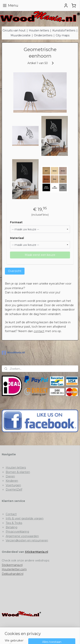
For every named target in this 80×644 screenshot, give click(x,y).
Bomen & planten (18, 472)
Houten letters (39, 30)
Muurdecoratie (21, 35)
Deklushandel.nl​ (13, 574)
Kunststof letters (64, 30)
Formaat (16, 222)
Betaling (11, 527)
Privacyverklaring (17, 532)
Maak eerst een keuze (40, 255)
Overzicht (15, 271)
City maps (63, 35)
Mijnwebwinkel (46, 637)
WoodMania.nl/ (13, 353)
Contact (11, 514)
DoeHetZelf (14, 490)
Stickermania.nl (12, 565)
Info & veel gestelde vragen (25, 518)
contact (39, 331)
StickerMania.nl (36, 552)
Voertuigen (13, 485)
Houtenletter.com (14, 569)
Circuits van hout (14, 30)
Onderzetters (43, 35)
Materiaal (17, 238)
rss (47, 630)
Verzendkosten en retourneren (27, 540)
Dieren (10, 476)
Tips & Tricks (14, 523)
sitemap (40, 630)
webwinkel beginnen (62, 630)
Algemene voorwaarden (22, 536)
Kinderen (12, 481)
